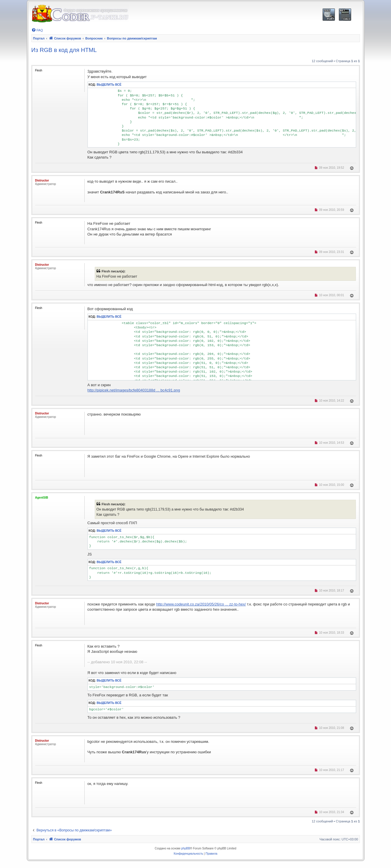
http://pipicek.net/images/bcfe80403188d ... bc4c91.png (134, 390)
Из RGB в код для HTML (64, 50)
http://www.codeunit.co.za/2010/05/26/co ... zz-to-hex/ (201, 604)
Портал (39, 38)
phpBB (186, 848)
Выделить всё (109, 85)
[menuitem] (37, 30)
